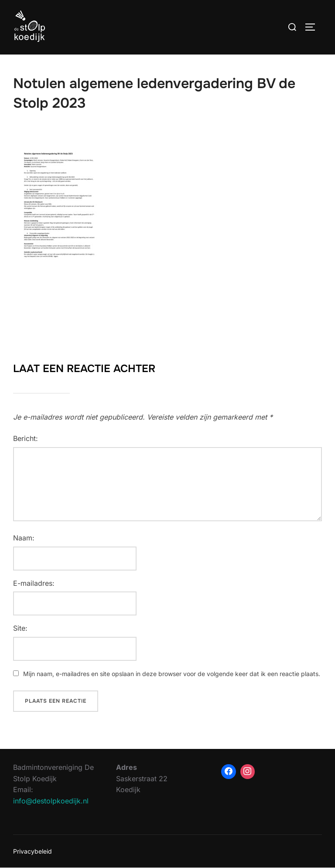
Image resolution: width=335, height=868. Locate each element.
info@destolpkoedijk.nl (51, 801)
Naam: (24, 538)
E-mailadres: (34, 583)
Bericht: (26, 438)
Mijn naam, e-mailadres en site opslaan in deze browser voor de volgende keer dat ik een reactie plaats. (172, 674)
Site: (20, 628)
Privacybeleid (32, 851)
